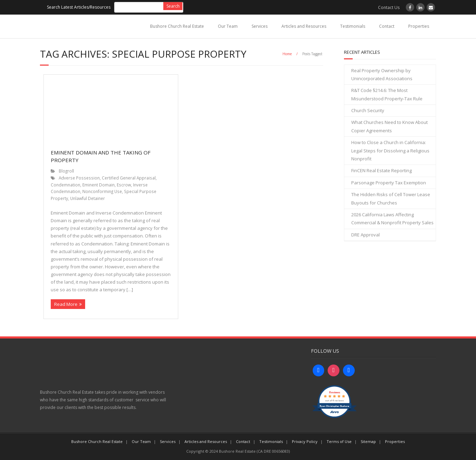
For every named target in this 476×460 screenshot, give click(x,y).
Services (260, 26)
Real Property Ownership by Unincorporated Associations (382, 74)
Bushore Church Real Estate (177, 26)
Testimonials (353, 26)
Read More (66, 304)
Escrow (124, 185)
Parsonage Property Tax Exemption (389, 183)
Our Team (228, 26)
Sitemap (368, 441)
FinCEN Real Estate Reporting (381, 170)
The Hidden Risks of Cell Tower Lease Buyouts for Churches (391, 198)
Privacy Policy (305, 441)
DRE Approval (366, 235)
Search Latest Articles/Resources (79, 7)
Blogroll (66, 171)
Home (287, 54)
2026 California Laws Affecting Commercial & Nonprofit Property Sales (392, 219)
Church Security (368, 110)
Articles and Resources (304, 26)
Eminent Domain (99, 185)
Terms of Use (339, 441)
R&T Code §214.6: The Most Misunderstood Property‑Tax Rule (387, 94)
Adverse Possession (79, 178)
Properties (419, 26)
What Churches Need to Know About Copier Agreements (389, 126)
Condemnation (65, 185)
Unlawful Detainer (88, 198)
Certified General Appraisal (129, 178)
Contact (387, 26)
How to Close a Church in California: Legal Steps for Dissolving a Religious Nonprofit (390, 150)
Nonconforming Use (102, 191)
